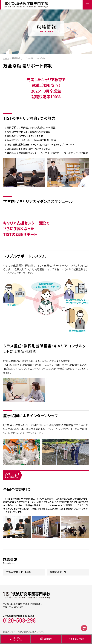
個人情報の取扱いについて (31, 632)
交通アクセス (9, 632)
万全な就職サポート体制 (19, 572)
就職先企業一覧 (58, 572)
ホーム (6, 58)
